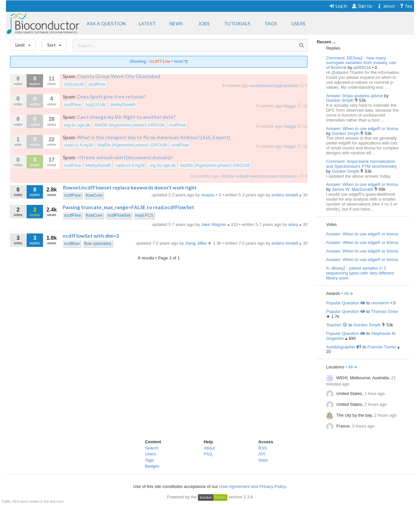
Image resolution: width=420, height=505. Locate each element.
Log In (338, 6)
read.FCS (144, 215)
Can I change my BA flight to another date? (126, 117)
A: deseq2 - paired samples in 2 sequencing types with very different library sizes (360, 273)
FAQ (208, 454)
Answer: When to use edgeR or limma (362, 129)
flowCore (94, 195)
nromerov (380, 303)
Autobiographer (344, 347)
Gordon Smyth (340, 100)
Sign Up (362, 6)
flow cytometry (98, 243)
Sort (54, 44)
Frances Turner (382, 347)
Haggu (290, 106)
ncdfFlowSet (119, 215)
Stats (263, 460)
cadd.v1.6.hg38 (79, 145)
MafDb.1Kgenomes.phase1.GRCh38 (130, 125)
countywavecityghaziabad (275, 86)
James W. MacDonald (353, 189)
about (386, 6)
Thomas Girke (385, 311)
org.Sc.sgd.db (77, 125)
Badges (152, 466)
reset (181, 62)
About (209, 448)
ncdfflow (72, 243)
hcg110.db (96, 105)
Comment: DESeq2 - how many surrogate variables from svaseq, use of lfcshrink (361, 63)
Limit (23, 44)
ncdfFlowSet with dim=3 (91, 236)
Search (152, 448)
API (262, 454)
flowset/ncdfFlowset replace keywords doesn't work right (130, 187)
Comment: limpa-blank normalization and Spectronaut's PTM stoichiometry (362, 164)
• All (347, 293)
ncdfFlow (97, 84)
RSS (263, 448)
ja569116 (363, 67)
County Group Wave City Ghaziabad (119, 76)
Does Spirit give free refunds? (111, 97)
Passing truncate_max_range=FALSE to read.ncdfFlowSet (128, 207)
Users (151, 454)
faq (405, 6)
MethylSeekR (123, 105)
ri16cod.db (74, 84)
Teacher (337, 325)
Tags (149, 460)
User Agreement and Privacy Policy (252, 486)
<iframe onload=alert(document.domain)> (125, 157)
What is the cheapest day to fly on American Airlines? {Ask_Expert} (154, 137)
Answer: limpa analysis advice (355, 96)
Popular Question (346, 303)
